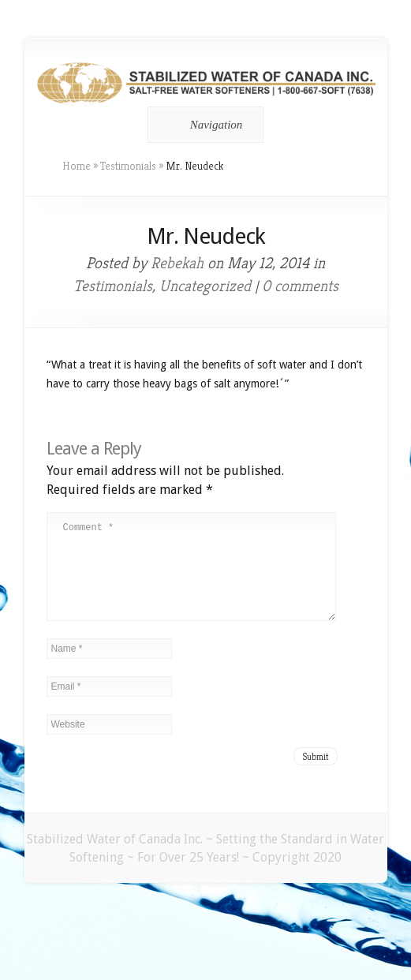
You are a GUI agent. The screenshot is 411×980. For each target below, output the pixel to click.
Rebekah (177, 263)
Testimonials (128, 166)
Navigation (203, 125)
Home (77, 166)
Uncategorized (205, 286)
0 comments (300, 286)
